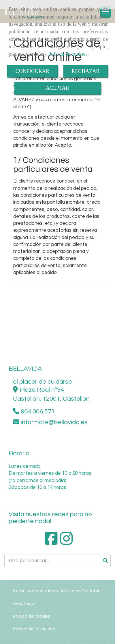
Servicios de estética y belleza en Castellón (57, 591)
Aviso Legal (24, 603)
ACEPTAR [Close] (57, 88)
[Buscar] (57, 561)
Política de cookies (68, 54)
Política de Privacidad (34, 629)
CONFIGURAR (32, 71)
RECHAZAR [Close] (85, 71)
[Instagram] (66, 542)
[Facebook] (51, 542)
